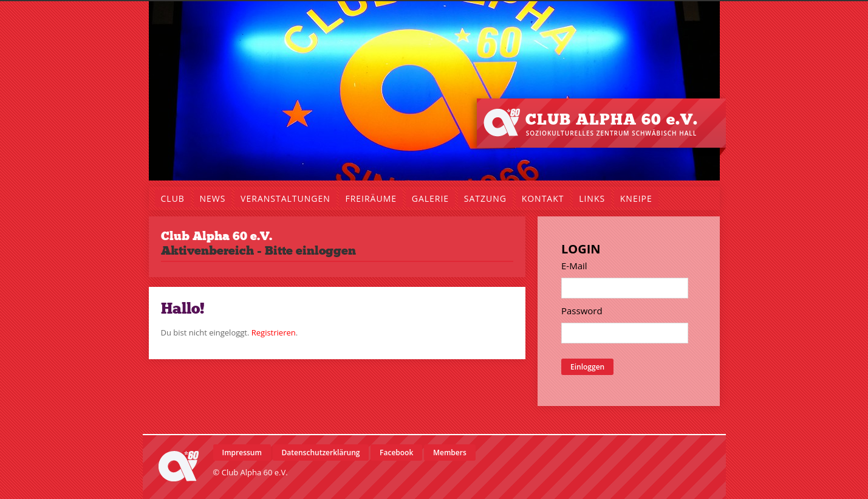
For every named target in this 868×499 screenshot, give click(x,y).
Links (592, 198)
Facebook (396, 453)
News (213, 198)
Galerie (430, 198)
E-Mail (574, 266)
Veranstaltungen (285, 198)
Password (582, 311)
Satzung (485, 198)
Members (450, 453)
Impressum (242, 453)
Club (173, 198)
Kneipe (636, 198)
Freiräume (371, 198)
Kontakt (543, 198)
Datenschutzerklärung (321, 453)
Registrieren (274, 332)
